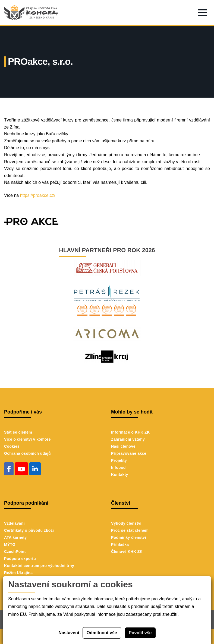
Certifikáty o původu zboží (29, 530)
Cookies (12, 446)
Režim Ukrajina (18, 573)
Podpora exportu (20, 559)
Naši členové (123, 446)
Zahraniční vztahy (128, 439)
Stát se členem (18, 432)
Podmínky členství (129, 537)
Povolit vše (140, 633)
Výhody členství (126, 523)
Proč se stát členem (130, 530)
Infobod (118, 467)
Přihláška (120, 544)
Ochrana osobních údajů (27, 453)
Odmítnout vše (102, 633)
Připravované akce (129, 453)
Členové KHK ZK (127, 552)
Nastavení (69, 633)
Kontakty (120, 475)
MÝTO (10, 544)
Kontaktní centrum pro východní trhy (39, 566)
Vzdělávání (14, 523)
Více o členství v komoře (27, 439)
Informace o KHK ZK (130, 432)
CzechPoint (15, 552)
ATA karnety (15, 537)
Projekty (119, 460)
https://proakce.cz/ (37, 195)
